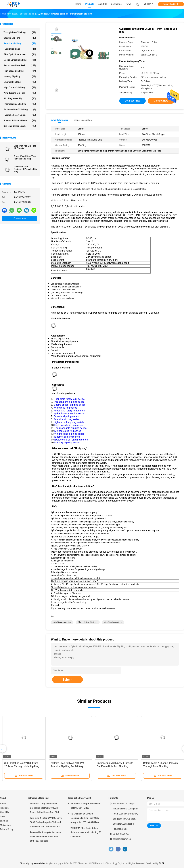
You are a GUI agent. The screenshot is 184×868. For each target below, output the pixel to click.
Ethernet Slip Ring (20, 82)
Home (3, 804)
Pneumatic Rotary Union (20, 120)
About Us (4, 812)
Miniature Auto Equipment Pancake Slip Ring (25, 169)
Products (4, 808)
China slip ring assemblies (32, 863)
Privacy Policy (7, 829)
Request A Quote (171, 4)
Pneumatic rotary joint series (69, 411)
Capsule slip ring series (66, 416)
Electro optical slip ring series (70, 405)
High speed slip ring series (69, 425)
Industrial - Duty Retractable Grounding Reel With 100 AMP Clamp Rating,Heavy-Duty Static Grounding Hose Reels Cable (45, 808)
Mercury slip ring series (67, 443)
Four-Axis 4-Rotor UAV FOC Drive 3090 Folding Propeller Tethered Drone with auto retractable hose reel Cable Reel (46, 823)
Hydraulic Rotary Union (20, 115)
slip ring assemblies (62, 622)
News (3, 816)
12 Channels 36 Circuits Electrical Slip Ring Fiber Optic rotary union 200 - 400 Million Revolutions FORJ (85, 818)
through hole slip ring (88, 622)
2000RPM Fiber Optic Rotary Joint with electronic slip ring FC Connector (86, 832)
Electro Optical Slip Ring (20, 60)
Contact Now (20, 218)
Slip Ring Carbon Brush (20, 126)
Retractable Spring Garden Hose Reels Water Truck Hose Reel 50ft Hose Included (45, 837)
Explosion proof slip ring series (71, 440)
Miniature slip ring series (68, 431)
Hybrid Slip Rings (20, 49)
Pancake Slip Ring (20, 43)
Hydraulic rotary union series (69, 414)
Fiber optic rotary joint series (69, 399)
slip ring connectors (113, 622)
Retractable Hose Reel (20, 65)
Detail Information (60, 120)
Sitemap (4, 821)
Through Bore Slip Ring (20, 32)
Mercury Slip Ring (20, 76)
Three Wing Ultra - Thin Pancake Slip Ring (25, 157)
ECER (161, 863)
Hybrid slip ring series (65, 408)
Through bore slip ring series (69, 402)
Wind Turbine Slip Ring (20, 93)
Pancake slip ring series (66, 419)
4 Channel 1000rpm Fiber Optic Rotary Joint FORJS (85, 806)
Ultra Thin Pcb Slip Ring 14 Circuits (25, 147)
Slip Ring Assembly (20, 98)
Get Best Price (132, 101)
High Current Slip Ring (20, 87)
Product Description (82, 120)
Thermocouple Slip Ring (20, 104)
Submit (67, 680)
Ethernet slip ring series (67, 437)
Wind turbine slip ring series (69, 434)
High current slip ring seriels (69, 422)
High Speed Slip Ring (20, 71)
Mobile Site (5, 825)
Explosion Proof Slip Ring (20, 109)
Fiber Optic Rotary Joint (20, 54)
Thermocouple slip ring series (70, 428)
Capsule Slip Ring (20, 38)
